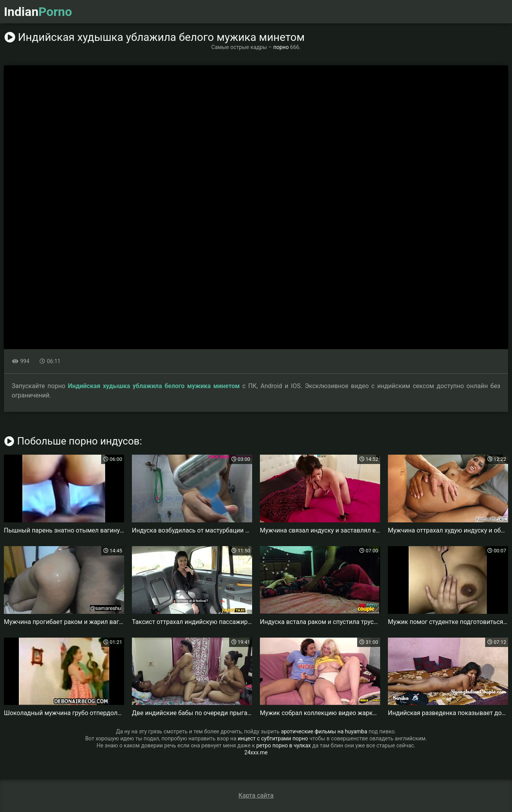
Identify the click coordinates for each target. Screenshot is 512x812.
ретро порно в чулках (284, 745)
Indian (38, 12)
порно (281, 47)
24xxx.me (256, 752)
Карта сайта (256, 795)
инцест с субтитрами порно (273, 738)
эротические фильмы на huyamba (324, 731)
